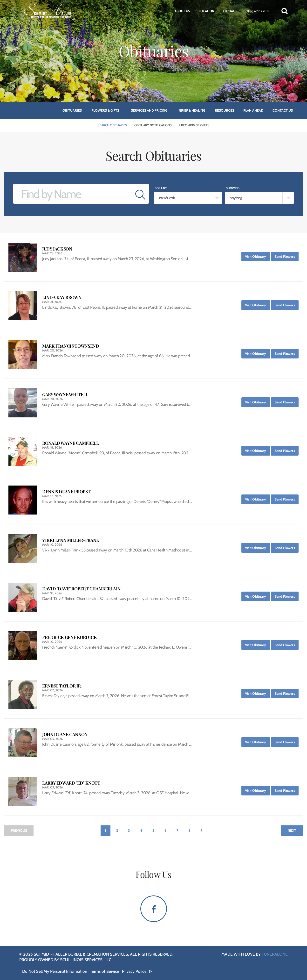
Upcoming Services (194, 125)
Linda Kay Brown (62, 297)
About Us (182, 11)
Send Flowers (287, 255)
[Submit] (140, 194)
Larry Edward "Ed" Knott (71, 783)
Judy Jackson (57, 249)
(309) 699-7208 (257, 11)
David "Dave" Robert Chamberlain (81, 589)
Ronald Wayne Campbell (70, 443)
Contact (230, 11)
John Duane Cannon (65, 734)
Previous (19, 830)
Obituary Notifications (153, 125)
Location (207, 11)
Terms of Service (105, 971)
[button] (285, 11)
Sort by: (161, 188)
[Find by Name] (73, 194)
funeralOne (275, 954)
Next (292, 830)
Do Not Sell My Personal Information (55, 971)
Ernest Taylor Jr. (62, 686)
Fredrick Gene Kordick (69, 637)
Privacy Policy (134, 971)
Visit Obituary (257, 255)
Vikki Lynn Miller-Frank (71, 540)
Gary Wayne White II (65, 395)
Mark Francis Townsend (71, 346)
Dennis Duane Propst (66, 492)
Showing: (233, 188)
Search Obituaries (112, 125)
